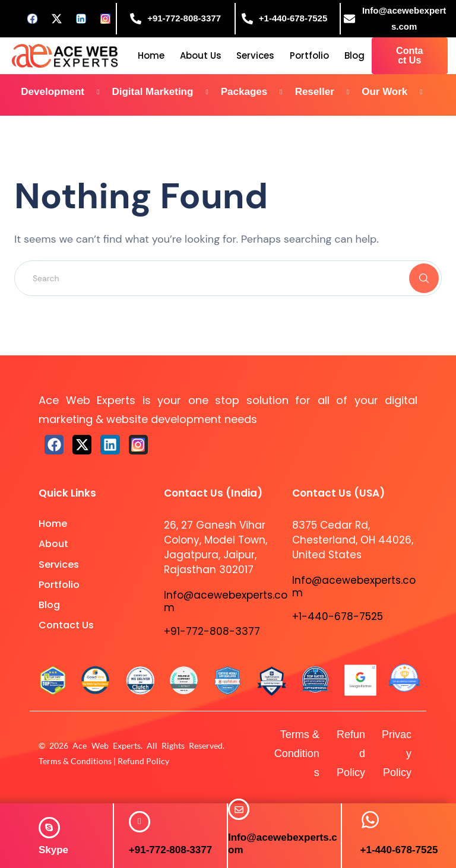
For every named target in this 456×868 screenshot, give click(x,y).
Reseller (327, 92)
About (53, 544)
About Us (201, 55)
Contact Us (66, 625)
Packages (256, 92)
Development (64, 92)
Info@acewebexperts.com (226, 601)
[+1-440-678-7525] (370, 820)
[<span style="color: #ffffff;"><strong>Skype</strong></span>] (49, 828)
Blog (354, 55)
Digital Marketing (164, 92)
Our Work (397, 92)
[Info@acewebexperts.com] (239, 809)
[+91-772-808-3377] (140, 822)
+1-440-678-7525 (399, 850)
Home (151, 55)
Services (255, 55)
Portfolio (309, 55)
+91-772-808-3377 (170, 850)
